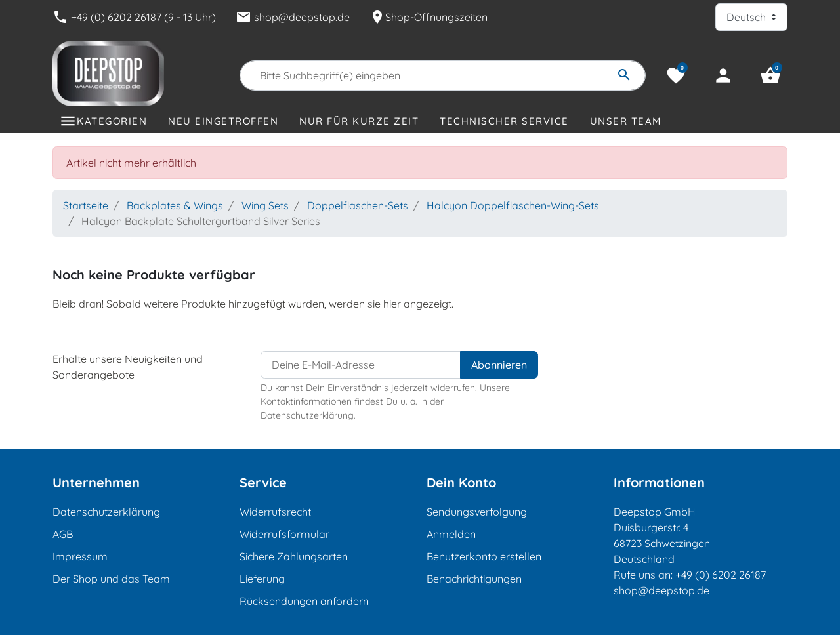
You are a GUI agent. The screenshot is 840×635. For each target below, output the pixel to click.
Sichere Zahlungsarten (294, 556)
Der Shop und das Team (111, 579)
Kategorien (112, 121)
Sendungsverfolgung (477, 512)
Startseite (86, 205)
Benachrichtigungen (474, 579)
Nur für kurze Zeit (359, 121)
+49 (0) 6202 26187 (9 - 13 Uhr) (134, 17)
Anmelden (451, 534)
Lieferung (262, 579)
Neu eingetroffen (223, 121)
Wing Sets (265, 205)
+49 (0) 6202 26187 (721, 575)
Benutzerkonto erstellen (484, 556)
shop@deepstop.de (293, 17)
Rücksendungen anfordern (304, 601)
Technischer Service (504, 121)
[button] (770, 75)
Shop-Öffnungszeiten (429, 17)
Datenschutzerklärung (106, 512)
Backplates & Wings (175, 205)
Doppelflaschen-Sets (358, 205)
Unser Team (626, 121)
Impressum (80, 556)
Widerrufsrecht (275, 512)
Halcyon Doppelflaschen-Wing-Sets (513, 205)
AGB (63, 534)
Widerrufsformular (284, 534)
